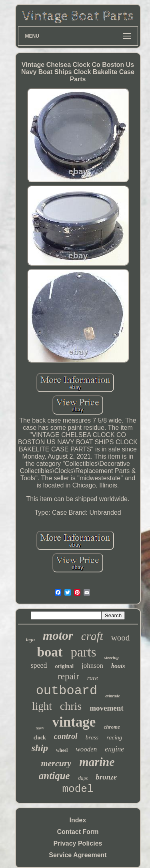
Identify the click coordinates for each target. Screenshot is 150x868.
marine (97, 762)
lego (30, 639)
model (78, 789)
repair (68, 676)
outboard (67, 691)
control (66, 736)
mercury (56, 763)
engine (114, 749)
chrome (112, 727)
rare (93, 678)
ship (40, 748)
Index (78, 820)
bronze (106, 777)
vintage (74, 722)
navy (40, 728)
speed (39, 665)
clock (40, 738)
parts (84, 652)
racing (114, 737)
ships (83, 778)
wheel (62, 750)
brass (92, 737)
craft (92, 636)
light (42, 706)
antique (54, 776)
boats (118, 666)
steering (112, 657)
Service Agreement (78, 855)
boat (50, 652)
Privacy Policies (78, 843)
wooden (86, 749)
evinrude (112, 696)
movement (106, 708)
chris (71, 706)
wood (121, 638)
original (64, 666)
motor (58, 635)
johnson (92, 666)
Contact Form (78, 832)
